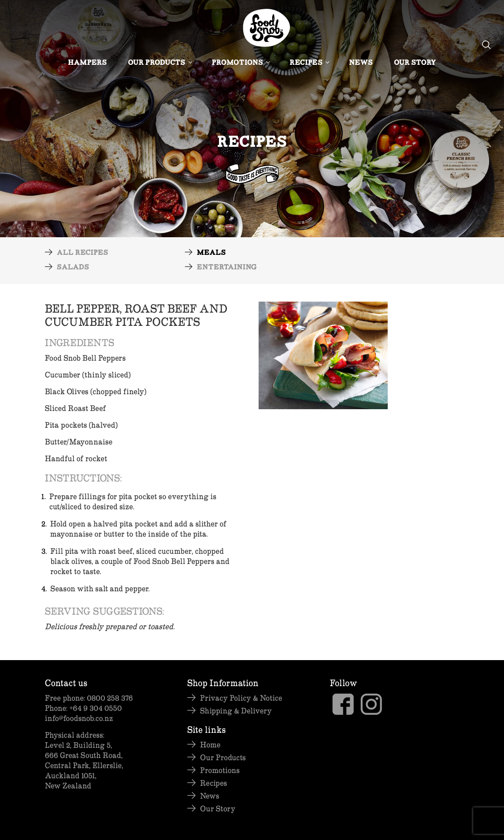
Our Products (159, 63)
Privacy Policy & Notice (241, 698)
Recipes (309, 63)
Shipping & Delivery (236, 711)
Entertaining (227, 268)
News (361, 63)
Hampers (87, 63)
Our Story (415, 63)
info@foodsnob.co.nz (79, 718)
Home (210, 745)
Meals (211, 253)
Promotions (240, 63)
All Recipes (82, 253)
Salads (73, 268)
